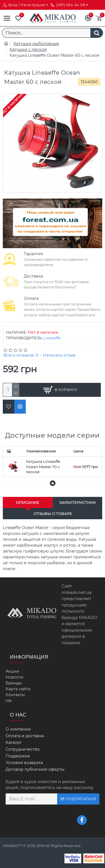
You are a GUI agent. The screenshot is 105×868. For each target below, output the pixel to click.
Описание (28, 502)
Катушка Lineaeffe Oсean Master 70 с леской (43, 467)
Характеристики (78, 502)
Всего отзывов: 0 (21, 355)
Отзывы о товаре (53, 514)
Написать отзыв (59, 355)
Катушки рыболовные (36, 44)
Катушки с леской (28, 49)
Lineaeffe (52, 338)
